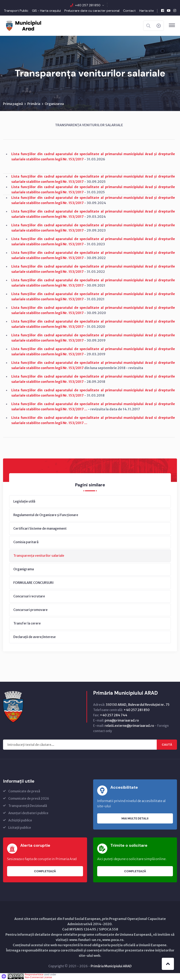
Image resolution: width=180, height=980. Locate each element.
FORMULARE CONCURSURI (34, 583)
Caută (167, 745)
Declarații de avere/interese (35, 637)
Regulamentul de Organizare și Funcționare (46, 515)
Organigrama (24, 570)
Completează (45, 872)
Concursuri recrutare (29, 597)
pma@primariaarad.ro (122, 721)
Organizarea (54, 104)
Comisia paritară (26, 543)
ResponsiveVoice (34, 975)
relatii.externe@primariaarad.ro (129, 726)
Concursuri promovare (30, 610)
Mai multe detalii (135, 819)
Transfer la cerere (27, 624)
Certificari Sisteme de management (40, 529)
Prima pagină (13, 104)
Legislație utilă (24, 502)
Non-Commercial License (38, 978)
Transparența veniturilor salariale (39, 556)
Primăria (34, 104)
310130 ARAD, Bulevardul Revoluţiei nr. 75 (138, 705)
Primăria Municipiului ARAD (111, 967)
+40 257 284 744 (113, 716)
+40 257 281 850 (88, 5)
